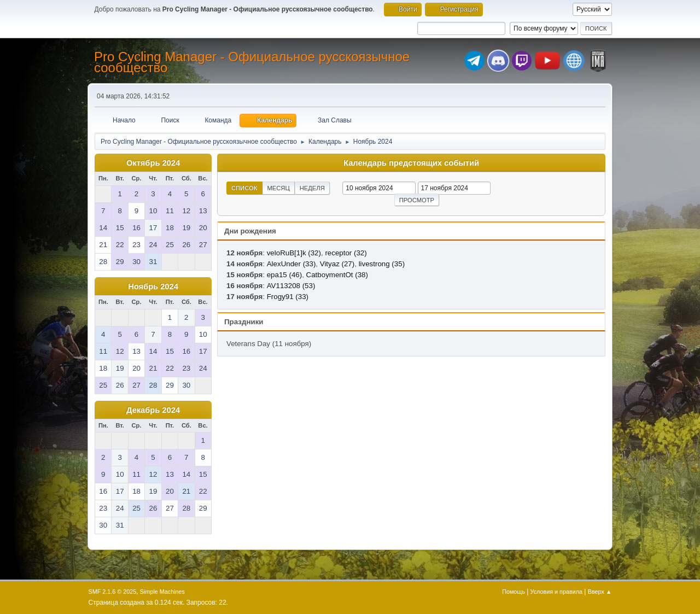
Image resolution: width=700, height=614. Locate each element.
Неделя (312, 188)
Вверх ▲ (600, 592)
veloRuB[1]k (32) (294, 253)
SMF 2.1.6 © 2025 (113, 592)
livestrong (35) (382, 264)
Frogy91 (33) (288, 297)
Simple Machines (162, 592)
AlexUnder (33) (291, 264)
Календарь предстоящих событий (411, 163)
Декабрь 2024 (153, 410)
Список (244, 188)
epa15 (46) (284, 275)
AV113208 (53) (291, 286)
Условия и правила (556, 592)
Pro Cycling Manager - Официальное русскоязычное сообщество (252, 62)
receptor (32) (346, 253)
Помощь (514, 592)
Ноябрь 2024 (153, 286)
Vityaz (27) (337, 264)
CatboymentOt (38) (337, 275)
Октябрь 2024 (153, 163)
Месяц (279, 188)
